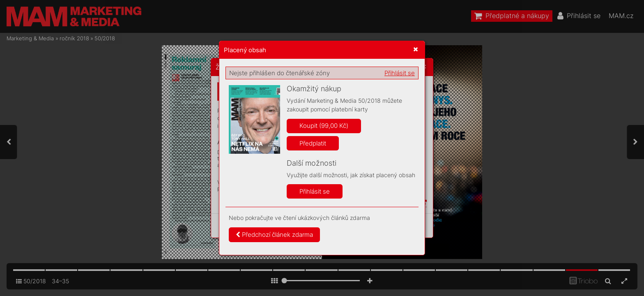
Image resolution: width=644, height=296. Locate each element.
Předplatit (313, 143)
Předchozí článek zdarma (274, 235)
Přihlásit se (400, 73)
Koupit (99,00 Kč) (324, 126)
